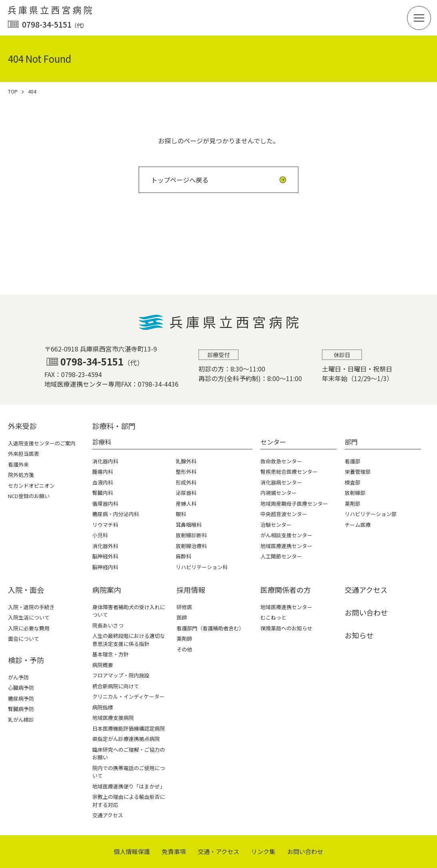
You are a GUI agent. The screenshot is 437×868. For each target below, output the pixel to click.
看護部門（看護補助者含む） (210, 628)
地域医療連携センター (286, 607)
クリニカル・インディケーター (128, 696)
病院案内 (107, 590)
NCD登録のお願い (29, 496)
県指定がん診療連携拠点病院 (126, 739)
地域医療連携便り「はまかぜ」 (129, 786)
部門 (351, 442)
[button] (419, 18)
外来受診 (22, 426)
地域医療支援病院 (113, 718)
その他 (184, 649)
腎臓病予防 (21, 709)
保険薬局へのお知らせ (286, 628)
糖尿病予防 (21, 698)
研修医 (184, 607)
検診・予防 (26, 660)
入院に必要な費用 (29, 628)
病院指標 (103, 707)
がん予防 (18, 677)
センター (273, 442)
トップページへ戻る (180, 180)
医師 (182, 617)
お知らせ (359, 635)
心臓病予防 (21, 688)
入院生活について (29, 617)
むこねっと (273, 617)
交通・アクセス (218, 851)
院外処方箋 (21, 475)
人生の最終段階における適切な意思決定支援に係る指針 (129, 640)
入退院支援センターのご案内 (42, 443)
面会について (24, 639)
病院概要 (103, 665)
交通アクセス (108, 815)
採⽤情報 (191, 590)
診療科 (102, 442)
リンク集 (263, 851)
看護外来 (18, 464)
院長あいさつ (108, 625)
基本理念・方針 (110, 654)
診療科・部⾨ (114, 426)
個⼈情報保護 (132, 851)
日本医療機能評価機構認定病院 (129, 728)
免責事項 (174, 851)
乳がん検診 (21, 720)
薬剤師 (184, 639)
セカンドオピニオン (31, 486)
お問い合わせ (366, 612)
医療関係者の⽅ (286, 590)
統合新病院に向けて (116, 686)
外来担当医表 (24, 454)
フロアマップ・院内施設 (121, 675)
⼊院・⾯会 (26, 590)
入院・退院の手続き (31, 607)
